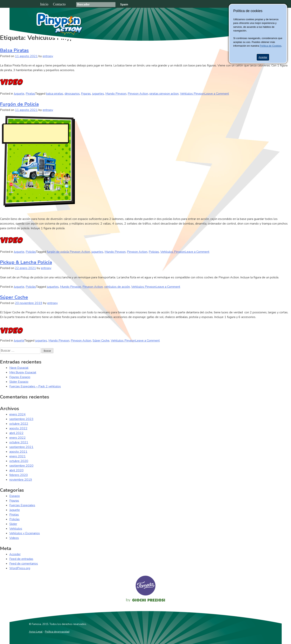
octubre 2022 (19, 424)
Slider (13, 524)
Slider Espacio (19, 382)
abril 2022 (16, 433)
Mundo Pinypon (116, 94)
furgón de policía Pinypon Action (68, 252)
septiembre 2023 (21, 419)
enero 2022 (17, 438)
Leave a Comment (217, 94)
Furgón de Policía (19, 104)
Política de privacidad (57, 632)
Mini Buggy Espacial (23, 372)
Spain (124, 4)
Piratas (30, 94)
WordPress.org (20, 568)
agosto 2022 (18, 428)
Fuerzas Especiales (22, 505)
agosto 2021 (18, 452)
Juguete (19, 94)
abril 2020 (16, 470)
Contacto (59, 4)
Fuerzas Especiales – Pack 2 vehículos (35, 386)
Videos (14, 538)
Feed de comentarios (24, 564)
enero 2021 (17, 456)
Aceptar (263, 57)
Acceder (15, 554)
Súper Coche (14, 297)
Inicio (44, 4)
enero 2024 (17, 414)
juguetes (98, 94)
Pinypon (222, 23)
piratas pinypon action (164, 94)
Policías (31, 252)
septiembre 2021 (21, 447)
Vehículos (16, 529)
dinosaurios (72, 94)
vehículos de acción (117, 287)
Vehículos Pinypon (192, 94)
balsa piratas (55, 94)
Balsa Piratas (14, 50)
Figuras (86, 94)
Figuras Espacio (20, 377)
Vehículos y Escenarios (25, 533)
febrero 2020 (19, 475)
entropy (48, 56)
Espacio (15, 496)
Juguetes (193, 22)
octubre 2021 (19, 442)
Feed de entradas (21, 559)
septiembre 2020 (21, 466)
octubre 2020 (19, 461)
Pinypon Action (60, 24)
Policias (154, 252)
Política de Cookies (270, 46)
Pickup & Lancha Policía (26, 262)
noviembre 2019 (21, 480)
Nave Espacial (19, 368)
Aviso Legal (36, 632)
